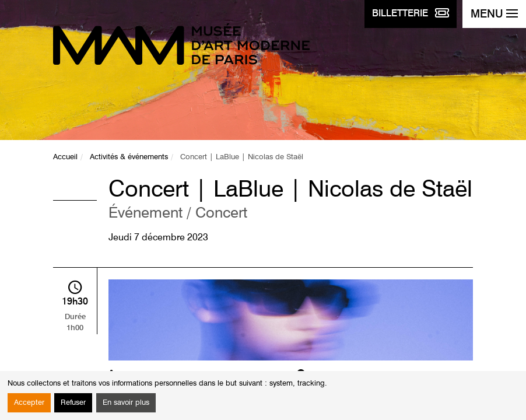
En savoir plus (126, 403)
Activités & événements (129, 157)
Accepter (29, 403)
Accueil (65, 157)
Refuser (73, 403)
